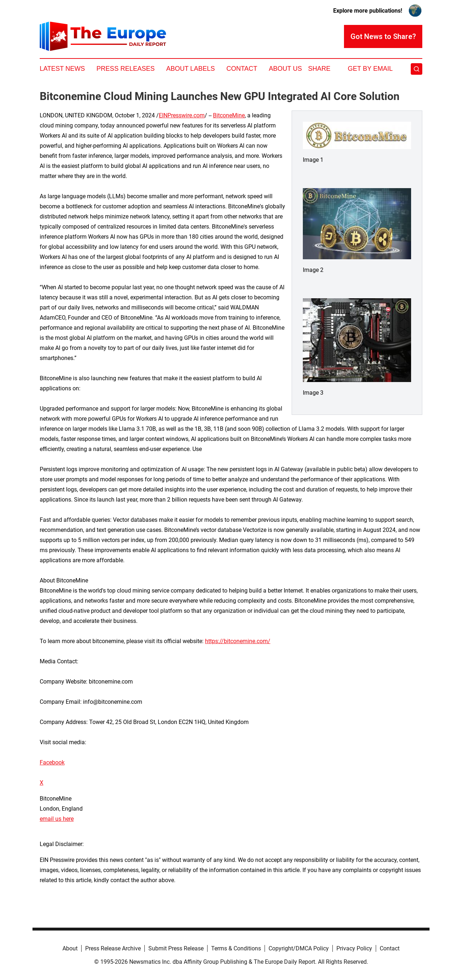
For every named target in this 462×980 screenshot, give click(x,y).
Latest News (62, 69)
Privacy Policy (354, 948)
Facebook (52, 762)
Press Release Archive (113, 948)
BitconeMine (229, 115)
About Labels (190, 69)
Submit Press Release (176, 948)
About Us (286, 69)
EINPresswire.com (182, 115)
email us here (57, 819)
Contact (242, 69)
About (70, 948)
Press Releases (125, 69)
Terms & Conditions (236, 948)
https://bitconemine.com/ (238, 641)
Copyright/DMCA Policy (299, 948)
